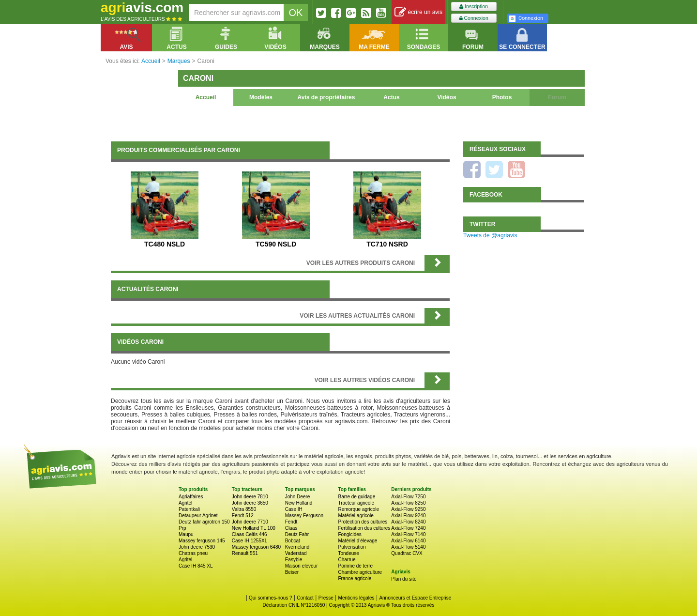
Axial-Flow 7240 (408, 528)
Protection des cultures (363, 522)
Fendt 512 (243, 516)
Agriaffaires (191, 497)
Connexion (474, 18)
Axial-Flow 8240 (408, 522)
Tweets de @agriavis (490, 235)
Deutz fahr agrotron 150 (204, 522)
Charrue (347, 560)
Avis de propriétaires (326, 97)
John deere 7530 (197, 547)
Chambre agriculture (360, 572)
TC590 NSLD (276, 244)
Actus (391, 97)
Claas (291, 528)
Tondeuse (348, 553)
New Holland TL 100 (254, 528)
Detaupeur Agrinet (198, 516)
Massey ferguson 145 (202, 541)
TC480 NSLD (165, 244)
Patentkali (189, 509)
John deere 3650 (250, 503)
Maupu (186, 534)
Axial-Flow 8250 (408, 503)
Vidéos (447, 97)
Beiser (292, 572)
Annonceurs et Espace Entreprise (415, 598)
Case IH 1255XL (250, 541)
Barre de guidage (356, 497)
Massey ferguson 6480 (256, 547)
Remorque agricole (358, 509)
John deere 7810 (250, 497)
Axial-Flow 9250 (408, 509)
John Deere (298, 497)
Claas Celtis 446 (250, 534)
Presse (326, 598)
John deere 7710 (250, 522)
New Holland (299, 503)
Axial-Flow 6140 (408, 541)
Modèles (261, 97)
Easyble (294, 560)
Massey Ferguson (304, 516)
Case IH (294, 509)
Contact (305, 598)
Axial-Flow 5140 (408, 547)
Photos (502, 97)
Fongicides (349, 534)
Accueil (206, 97)
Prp (182, 528)
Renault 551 (245, 553)
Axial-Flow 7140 (408, 534)
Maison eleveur (302, 566)
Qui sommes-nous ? (270, 598)
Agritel (185, 503)
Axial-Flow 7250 (408, 497)
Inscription (474, 7)
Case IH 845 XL (196, 566)
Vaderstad (296, 553)
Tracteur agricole (356, 503)
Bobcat (293, 541)
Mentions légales (356, 598)
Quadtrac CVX (407, 553)
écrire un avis (418, 12)
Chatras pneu (193, 553)
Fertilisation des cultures (364, 528)
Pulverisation (352, 547)
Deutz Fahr (297, 534)
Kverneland (297, 547)
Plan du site (404, 579)
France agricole (355, 578)
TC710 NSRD (387, 244)
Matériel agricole (356, 516)
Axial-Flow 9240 (408, 516)
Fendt (291, 522)
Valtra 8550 (244, 509)
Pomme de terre (355, 566)
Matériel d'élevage (357, 541)
